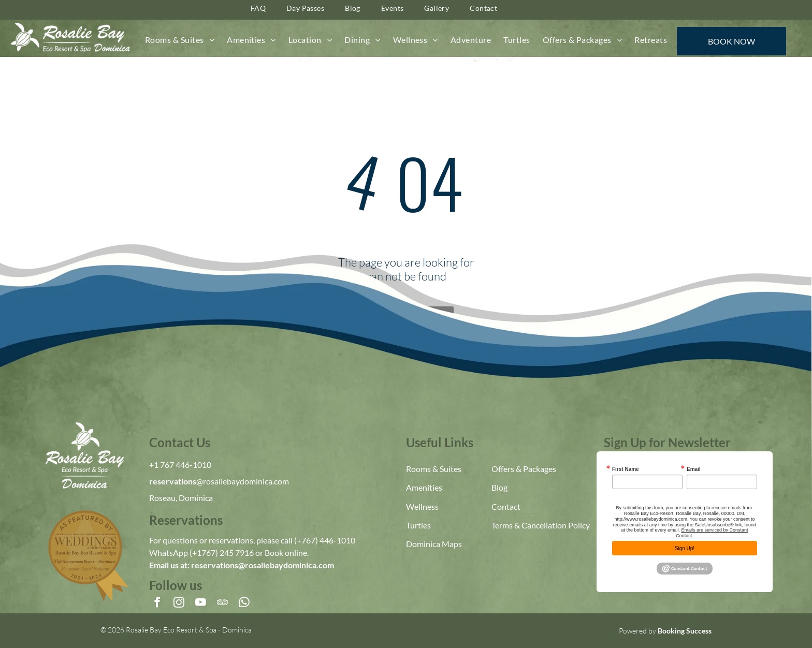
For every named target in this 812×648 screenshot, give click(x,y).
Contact (506, 506)
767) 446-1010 (328, 540)
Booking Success (685, 631)
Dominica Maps (434, 544)
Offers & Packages (524, 469)
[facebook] (157, 603)
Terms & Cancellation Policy (541, 525)
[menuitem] (180, 40)
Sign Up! (685, 548)
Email (694, 469)
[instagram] (179, 603)
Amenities (424, 487)
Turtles (418, 525)
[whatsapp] (244, 603)
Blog (499, 487)
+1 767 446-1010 (180, 465)
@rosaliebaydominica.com (243, 481)
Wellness (422, 506)
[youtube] (201, 603)
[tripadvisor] (222, 603)
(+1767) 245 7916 (222, 553)
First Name (626, 469)
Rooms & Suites (434, 469)
